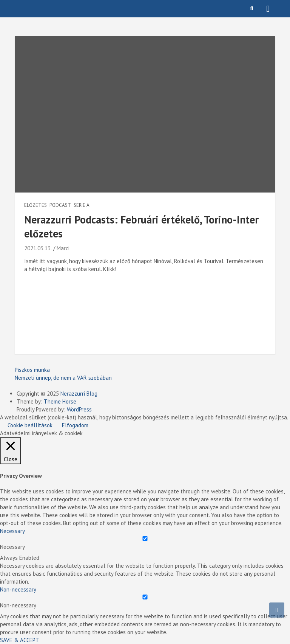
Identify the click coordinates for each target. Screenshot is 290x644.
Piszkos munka (32, 370)
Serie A (82, 205)
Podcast (60, 205)
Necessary (12, 547)
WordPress (79, 409)
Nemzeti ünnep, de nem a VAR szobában (63, 378)
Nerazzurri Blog (79, 394)
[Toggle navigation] (268, 9)
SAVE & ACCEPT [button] (20, 640)
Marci (63, 248)
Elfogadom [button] (75, 425)
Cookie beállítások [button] (30, 425)
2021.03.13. (38, 248)
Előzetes (35, 205)
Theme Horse (60, 401)
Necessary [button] (12, 531)
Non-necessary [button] (18, 589)
